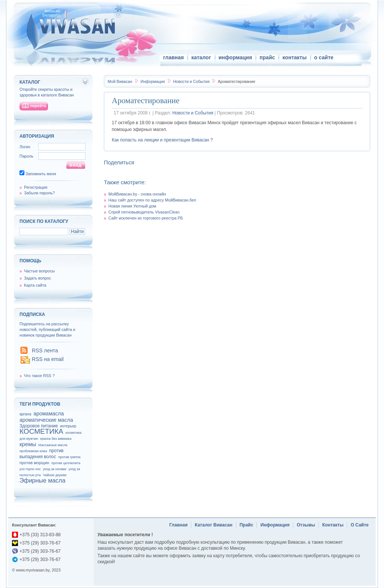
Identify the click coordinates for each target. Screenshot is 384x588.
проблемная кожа (33, 451)
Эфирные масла (42, 480)
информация (235, 57)
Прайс (247, 525)
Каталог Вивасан (214, 525)
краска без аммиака (56, 439)
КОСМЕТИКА (41, 431)
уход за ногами (54, 469)
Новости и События (192, 81)
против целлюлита (66, 463)
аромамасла (49, 414)
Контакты (333, 525)
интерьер (68, 426)
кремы (28, 444)
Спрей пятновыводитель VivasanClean (144, 212)
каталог (201, 57)
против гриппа (69, 457)
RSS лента (45, 350)
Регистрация (36, 187)
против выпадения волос (41, 454)
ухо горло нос (30, 469)
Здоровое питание (39, 426)
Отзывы (306, 525)
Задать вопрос (37, 278)
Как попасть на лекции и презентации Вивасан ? (162, 140)
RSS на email (48, 359)
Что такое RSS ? (39, 376)
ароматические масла (46, 420)
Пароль (26, 156)
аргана (25, 414)
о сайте (324, 57)
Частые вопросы (39, 271)
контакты (294, 57)
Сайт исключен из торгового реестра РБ (146, 218)
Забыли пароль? (39, 193)
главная (173, 57)
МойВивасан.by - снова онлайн (137, 194)
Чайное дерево (55, 475)
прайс (267, 57)
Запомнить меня (41, 174)
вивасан (52, 11)
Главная (178, 525)
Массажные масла (53, 445)
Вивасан (120, 81)
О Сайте (360, 525)
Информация (153, 81)
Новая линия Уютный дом (132, 206)
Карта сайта (35, 285)
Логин (25, 147)
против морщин (34, 463)
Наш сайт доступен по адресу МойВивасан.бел (152, 200)
